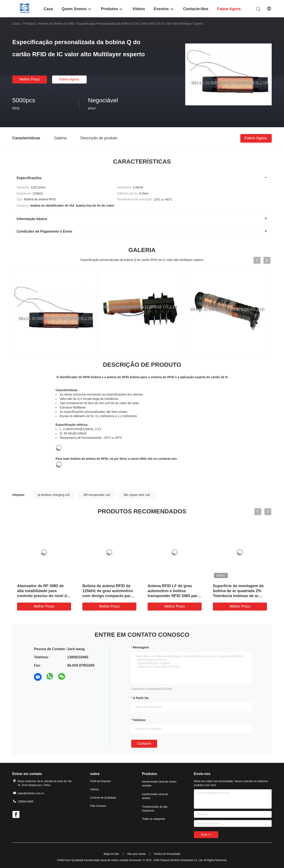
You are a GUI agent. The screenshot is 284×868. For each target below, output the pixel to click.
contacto (144, 743)
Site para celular (136, 854)
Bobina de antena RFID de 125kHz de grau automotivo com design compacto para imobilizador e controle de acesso (108, 596)
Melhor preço (30, 79)
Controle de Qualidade (103, 798)
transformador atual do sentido (155, 796)
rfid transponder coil (97, 495)
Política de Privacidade (167, 854)
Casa (16, 24)
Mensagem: (141, 647)
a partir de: (141, 698)
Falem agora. (69, 79)
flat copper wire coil (137, 495)
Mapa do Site (111, 854)
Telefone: (140, 720)
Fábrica (94, 789)
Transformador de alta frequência (155, 809)
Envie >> (206, 835)
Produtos (29, 24)
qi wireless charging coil (54, 495)
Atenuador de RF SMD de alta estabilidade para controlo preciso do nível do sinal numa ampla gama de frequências (43, 596)
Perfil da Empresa (100, 781)
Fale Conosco (98, 806)
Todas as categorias (154, 819)
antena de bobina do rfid (56, 24)
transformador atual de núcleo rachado (159, 784)
